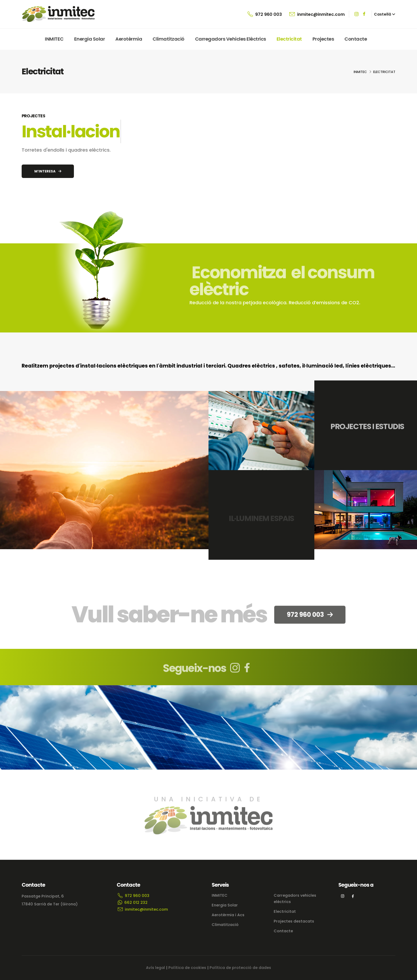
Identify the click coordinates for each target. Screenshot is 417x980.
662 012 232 (133, 902)
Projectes (323, 39)
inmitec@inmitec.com (317, 14)
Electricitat (289, 39)
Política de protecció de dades (240, 968)
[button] (385, 14)
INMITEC (54, 39)
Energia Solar (90, 39)
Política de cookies (187, 968)
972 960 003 (265, 14)
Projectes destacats (294, 921)
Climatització (169, 39)
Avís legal (155, 968)
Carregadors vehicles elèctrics (231, 39)
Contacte (356, 39)
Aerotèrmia (129, 39)
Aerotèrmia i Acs (228, 915)
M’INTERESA (48, 171)
